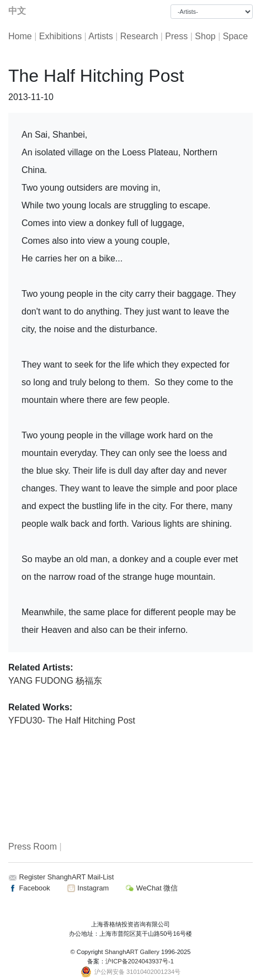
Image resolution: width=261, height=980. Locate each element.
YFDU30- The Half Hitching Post (72, 720)
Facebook (29, 888)
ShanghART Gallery (132, 952)
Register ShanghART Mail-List (67, 877)
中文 (17, 11)
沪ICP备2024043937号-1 (140, 961)
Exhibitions (60, 36)
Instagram (88, 888)
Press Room (33, 847)
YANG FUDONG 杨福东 (55, 681)
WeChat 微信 (151, 888)
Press (176, 36)
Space (235, 36)
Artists (100, 36)
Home (20, 36)
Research (139, 36)
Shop (205, 36)
